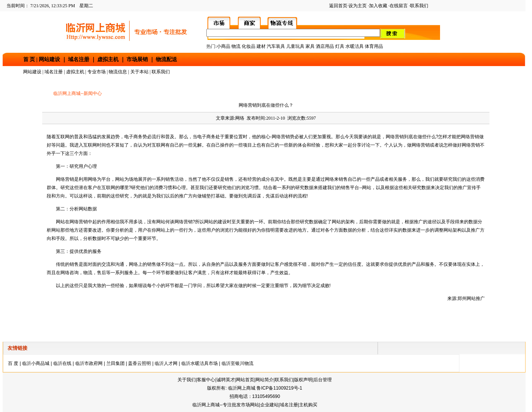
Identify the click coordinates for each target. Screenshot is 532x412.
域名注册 (79, 59)
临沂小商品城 (36, 363)
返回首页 (338, 6)
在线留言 (399, 6)
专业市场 (97, 72)
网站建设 (49, 59)
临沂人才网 (166, 363)
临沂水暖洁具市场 (199, 363)
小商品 (223, 46)
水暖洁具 (355, 46)
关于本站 (139, 72)
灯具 (340, 46)
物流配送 (166, 59)
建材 (261, 46)
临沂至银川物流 (237, 363)
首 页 (29, 59)
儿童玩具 (296, 46)
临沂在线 (62, 363)
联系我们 (419, 6)
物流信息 (118, 72)
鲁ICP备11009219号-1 (279, 388)
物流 (236, 46)
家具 (311, 46)
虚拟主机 (108, 59)
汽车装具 (276, 46)
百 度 (13, 363)
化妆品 (249, 46)
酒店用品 (325, 46)
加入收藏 (378, 6)
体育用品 (374, 46)
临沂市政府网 (89, 363)
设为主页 (358, 6)
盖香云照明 (139, 363)
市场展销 (137, 59)
